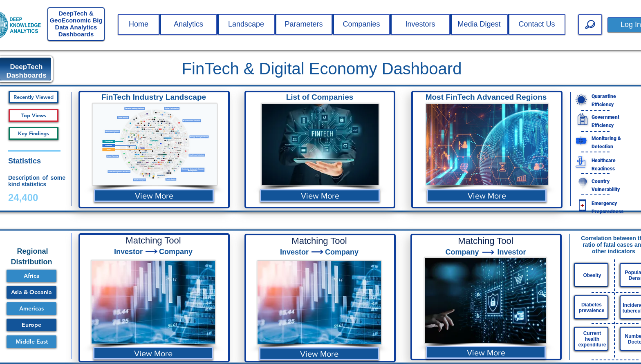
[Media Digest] (479, 25)
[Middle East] (31, 342)
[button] (139, 25)
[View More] (154, 195)
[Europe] (31, 325)
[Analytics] (188, 25)
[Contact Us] (537, 25)
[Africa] (31, 276)
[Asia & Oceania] (31, 292)
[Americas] (31, 309)
